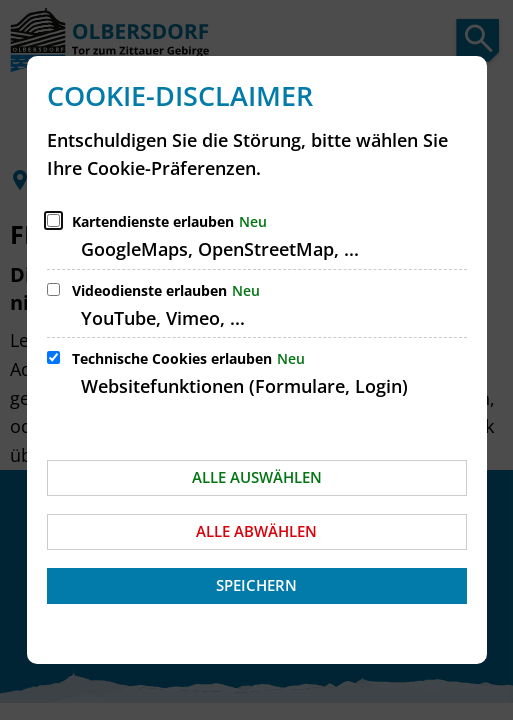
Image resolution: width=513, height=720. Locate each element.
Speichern (256, 585)
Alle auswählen (257, 477)
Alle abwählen (256, 531)
